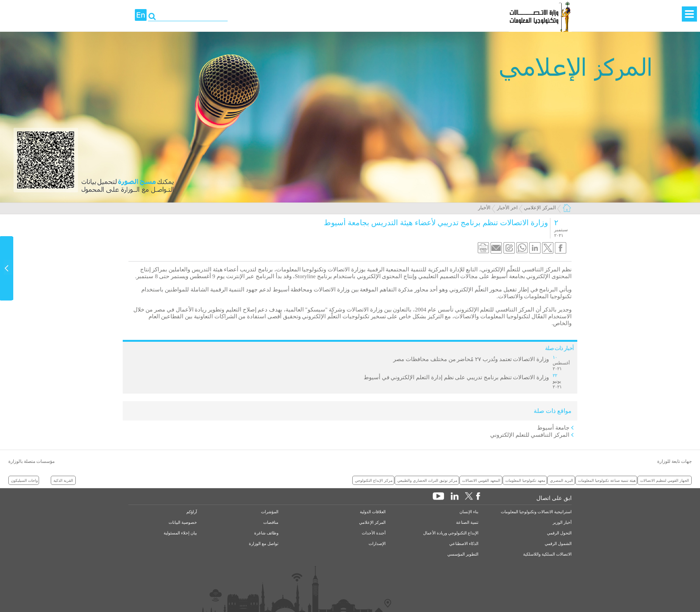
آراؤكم (192, 512)
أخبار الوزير (562, 522)
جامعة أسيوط (553, 428)
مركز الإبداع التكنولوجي (374, 480)
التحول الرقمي (559, 533)
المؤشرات (270, 512)
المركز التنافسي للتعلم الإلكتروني (530, 435)
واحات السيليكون (24, 480)
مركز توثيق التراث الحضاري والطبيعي (427, 480)
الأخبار (484, 208)
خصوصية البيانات (183, 522)
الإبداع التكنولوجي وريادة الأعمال (451, 533)
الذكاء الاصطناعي (464, 544)
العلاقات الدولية (373, 512)
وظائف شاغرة (266, 533)
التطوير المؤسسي (463, 554)
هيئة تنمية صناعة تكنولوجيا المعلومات (607, 480)
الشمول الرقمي (558, 544)
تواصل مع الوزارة (264, 544)
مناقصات (271, 522)
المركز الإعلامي (540, 208)
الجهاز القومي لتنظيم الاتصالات (665, 480)
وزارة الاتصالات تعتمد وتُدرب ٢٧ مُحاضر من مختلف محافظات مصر (471, 359)
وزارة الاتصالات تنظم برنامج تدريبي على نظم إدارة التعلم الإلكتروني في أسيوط (456, 377)
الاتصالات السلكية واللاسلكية (547, 554)
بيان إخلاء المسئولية (180, 533)
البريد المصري (562, 480)
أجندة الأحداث (374, 533)
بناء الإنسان (469, 512)
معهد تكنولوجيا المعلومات (525, 480)
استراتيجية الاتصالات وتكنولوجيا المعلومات (536, 512)
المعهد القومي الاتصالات (481, 480)
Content (7, 268)
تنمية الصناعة (467, 522)
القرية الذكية (63, 480)
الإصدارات (377, 544)
